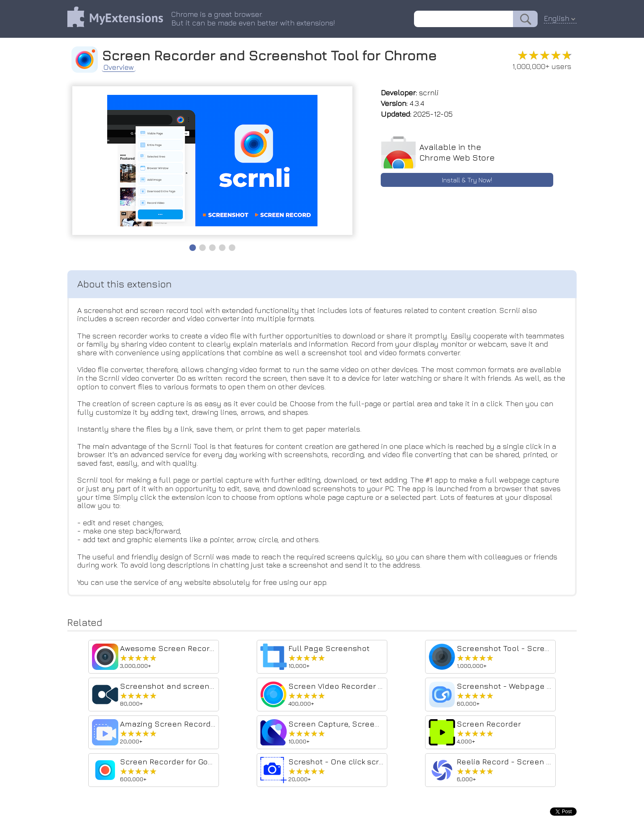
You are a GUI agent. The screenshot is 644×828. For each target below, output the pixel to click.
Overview (119, 67)
